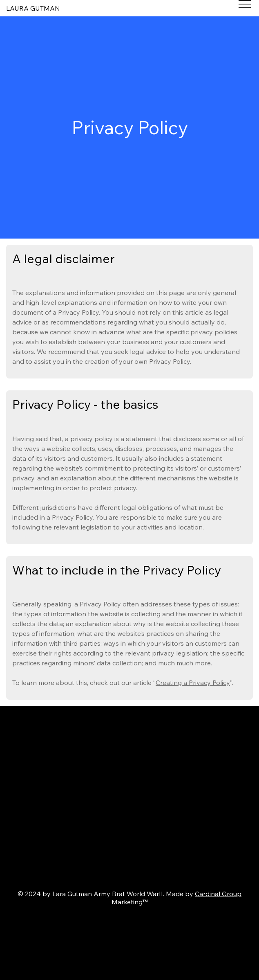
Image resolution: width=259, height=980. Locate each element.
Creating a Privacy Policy (193, 683)
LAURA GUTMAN (33, 8)
